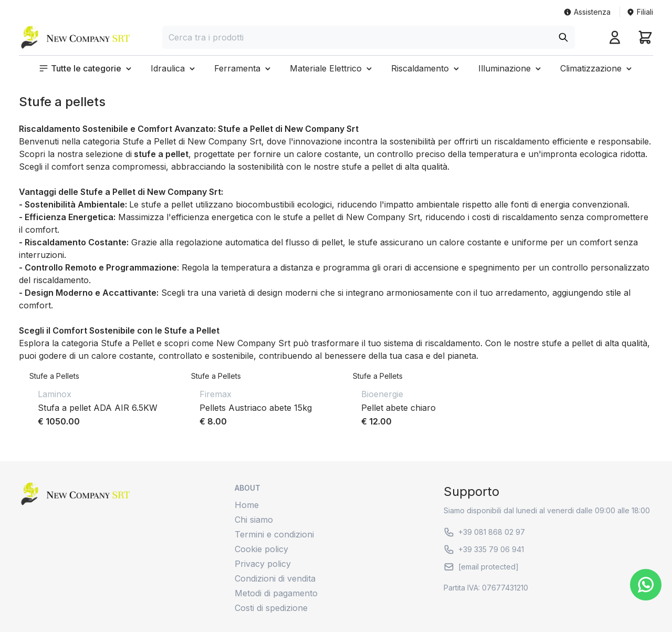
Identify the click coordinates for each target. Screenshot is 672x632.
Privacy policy (263, 564)
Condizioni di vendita (275, 578)
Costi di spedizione (271, 608)
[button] (86, 68)
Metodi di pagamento (276, 593)
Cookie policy (261, 549)
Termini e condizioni (274, 534)
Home (247, 505)
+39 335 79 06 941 (484, 550)
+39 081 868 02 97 (484, 532)
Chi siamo (254, 520)
